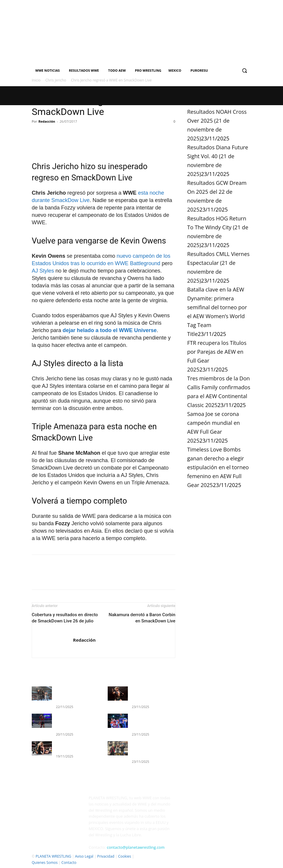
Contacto (69, 863)
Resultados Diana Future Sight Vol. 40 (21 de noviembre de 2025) (151, 720)
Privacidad (106, 856)
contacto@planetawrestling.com (136, 847)
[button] (244, 71)
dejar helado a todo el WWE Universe (110, 330)
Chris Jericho (56, 80)
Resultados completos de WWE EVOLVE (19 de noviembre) (76, 720)
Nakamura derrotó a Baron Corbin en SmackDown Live (142, 618)
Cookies (125, 856)
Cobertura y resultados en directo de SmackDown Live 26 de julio (65, 618)
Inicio (36, 80)
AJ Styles (43, 271)
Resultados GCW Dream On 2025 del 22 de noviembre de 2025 (153, 746)
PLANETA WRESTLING (53, 856)
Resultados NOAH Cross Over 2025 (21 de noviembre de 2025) (151, 694)
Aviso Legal (84, 856)
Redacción (47, 121)
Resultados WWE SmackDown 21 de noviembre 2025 (71, 694)
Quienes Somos (45, 863)
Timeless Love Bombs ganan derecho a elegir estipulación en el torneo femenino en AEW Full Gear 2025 (218, 467)
